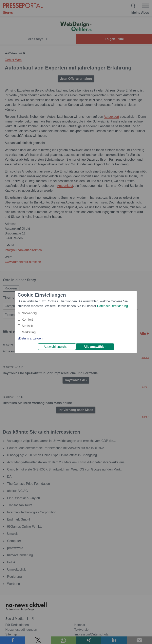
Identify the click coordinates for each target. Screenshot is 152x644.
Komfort (27, 320)
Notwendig (29, 313)
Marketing (29, 332)
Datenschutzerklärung (112, 306)
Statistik (27, 326)
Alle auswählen (95, 347)
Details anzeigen (31, 338)
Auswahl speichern (57, 347)
